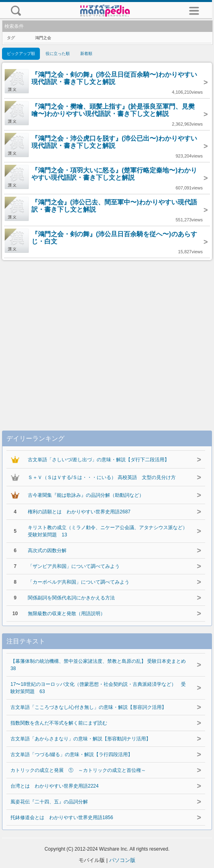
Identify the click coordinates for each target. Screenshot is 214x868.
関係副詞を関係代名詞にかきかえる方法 (71, 598)
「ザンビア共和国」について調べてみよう (74, 566)
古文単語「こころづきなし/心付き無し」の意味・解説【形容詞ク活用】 (88, 707)
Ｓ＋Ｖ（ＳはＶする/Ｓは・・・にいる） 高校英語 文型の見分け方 (102, 477)
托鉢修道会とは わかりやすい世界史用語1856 (62, 818)
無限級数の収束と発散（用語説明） (66, 614)
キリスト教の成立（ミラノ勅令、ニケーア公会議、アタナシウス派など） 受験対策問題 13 (108, 531)
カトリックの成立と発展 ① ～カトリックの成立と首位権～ (78, 770)
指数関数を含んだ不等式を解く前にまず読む (59, 723)
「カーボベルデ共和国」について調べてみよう (79, 582)
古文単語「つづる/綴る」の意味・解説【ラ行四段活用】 (72, 755)
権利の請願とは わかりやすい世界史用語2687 (79, 512)
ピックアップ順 (21, 54)
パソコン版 (122, 860)
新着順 (86, 54)
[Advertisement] (107, 337)
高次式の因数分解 (47, 551)
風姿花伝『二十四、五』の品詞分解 (49, 802)
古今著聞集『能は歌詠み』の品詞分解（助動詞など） (86, 495)
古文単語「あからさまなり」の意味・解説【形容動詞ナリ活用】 (81, 739)
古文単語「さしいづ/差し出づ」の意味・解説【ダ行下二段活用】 (99, 460)
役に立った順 (58, 54)
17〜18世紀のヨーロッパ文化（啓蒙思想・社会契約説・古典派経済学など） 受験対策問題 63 (98, 688)
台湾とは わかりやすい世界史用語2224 (55, 786)
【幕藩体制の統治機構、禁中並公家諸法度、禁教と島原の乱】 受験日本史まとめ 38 (98, 665)
